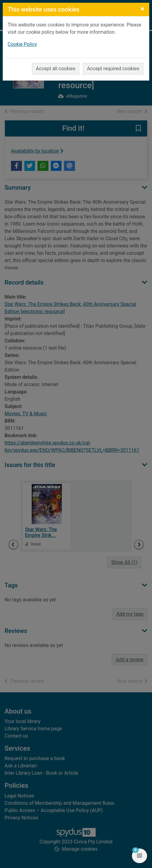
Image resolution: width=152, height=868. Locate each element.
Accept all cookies (56, 69)
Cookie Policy (22, 44)
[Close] (142, 9)
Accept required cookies (113, 69)
